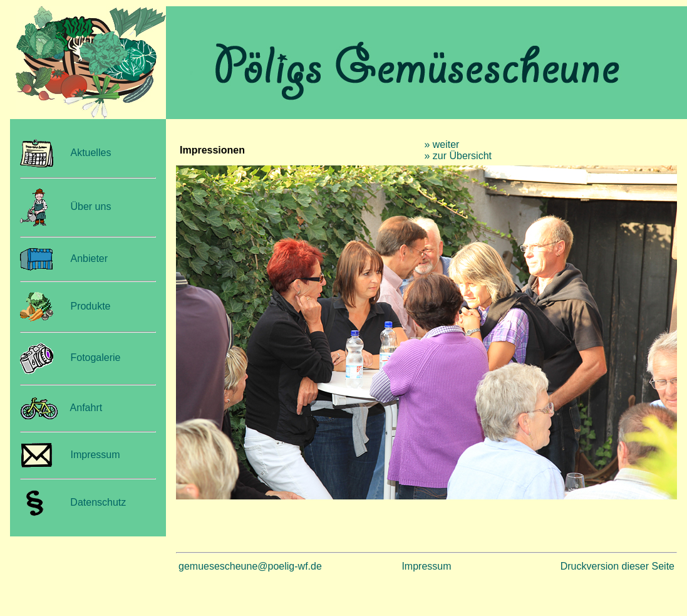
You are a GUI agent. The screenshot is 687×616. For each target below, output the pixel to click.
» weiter (442, 144)
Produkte (90, 306)
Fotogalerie (95, 358)
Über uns (90, 206)
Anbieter (89, 258)
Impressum (95, 455)
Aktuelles (90, 153)
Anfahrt (86, 408)
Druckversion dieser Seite (617, 566)
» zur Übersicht (458, 156)
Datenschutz (95, 502)
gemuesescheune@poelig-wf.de (250, 566)
